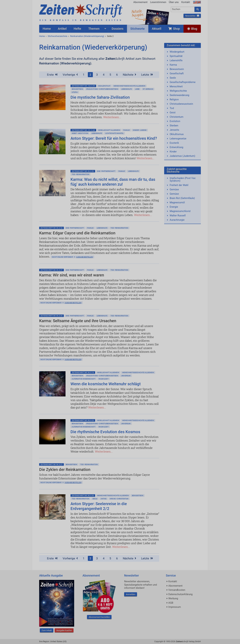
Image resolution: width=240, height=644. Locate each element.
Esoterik (174, 143)
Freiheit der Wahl (179, 185)
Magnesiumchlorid (180, 211)
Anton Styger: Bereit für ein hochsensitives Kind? (114, 138)
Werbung (173, 598)
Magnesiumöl (177, 202)
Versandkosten (177, 590)
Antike (104, 499)
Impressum (175, 607)
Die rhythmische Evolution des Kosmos (105, 432)
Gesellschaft (177, 73)
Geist (173, 113)
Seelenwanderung (179, 95)
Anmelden (131, 594)
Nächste (129, 75)
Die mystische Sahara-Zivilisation (100, 97)
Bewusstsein (177, 69)
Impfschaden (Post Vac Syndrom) (183, 179)
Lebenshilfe (127, 89)
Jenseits (174, 130)
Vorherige (70, 75)
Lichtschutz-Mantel (114, 133)
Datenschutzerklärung (180, 594)
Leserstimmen (158, 2)
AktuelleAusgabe (137, 13)
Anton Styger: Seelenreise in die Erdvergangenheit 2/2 (99, 506)
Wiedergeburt (177, 52)
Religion (174, 99)
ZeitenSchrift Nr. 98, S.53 (83, 496)
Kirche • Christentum (119, 499)
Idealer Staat (104, 86)
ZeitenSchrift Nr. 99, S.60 (51, 316)
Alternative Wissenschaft (84, 379)
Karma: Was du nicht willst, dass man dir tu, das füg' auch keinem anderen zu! (113, 182)
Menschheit (176, 86)
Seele (95, 499)
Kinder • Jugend (140, 130)
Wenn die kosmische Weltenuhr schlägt (106, 384)
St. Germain (148, 89)
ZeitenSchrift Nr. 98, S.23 (83, 420)
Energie (174, 207)
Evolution (175, 121)
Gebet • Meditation (80, 133)
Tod (172, 108)
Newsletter (192, 16)
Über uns (174, 2)
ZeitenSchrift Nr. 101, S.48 (83, 130)
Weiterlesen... (112, 117)
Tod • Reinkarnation (80, 174)
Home (42, 36)
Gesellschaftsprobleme (183, 82)
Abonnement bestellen (99, 617)
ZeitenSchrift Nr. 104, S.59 (83, 86)
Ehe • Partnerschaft (106, 171)
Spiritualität (176, 56)
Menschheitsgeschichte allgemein (129, 86)
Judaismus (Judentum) (182, 156)
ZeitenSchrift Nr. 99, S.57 (51, 270)
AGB (171, 603)
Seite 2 (110, 36)
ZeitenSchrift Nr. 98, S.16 (83, 372)
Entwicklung (176, 147)
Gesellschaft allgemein (109, 130)
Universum (126, 376)
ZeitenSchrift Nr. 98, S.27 (51, 464)
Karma (173, 65)
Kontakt (186, 2)
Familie (126, 130)
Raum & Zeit (104, 379)
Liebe (137, 89)
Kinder (173, 152)
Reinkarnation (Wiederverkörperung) (87, 36)
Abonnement (140, 2)
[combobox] (183, 9)
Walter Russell (178, 216)
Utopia (75, 92)
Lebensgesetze (178, 139)
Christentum (176, 117)
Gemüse (174, 189)
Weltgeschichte (178, 91)
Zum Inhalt (47, 630)
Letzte (147, 75)
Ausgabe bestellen (84, 257)
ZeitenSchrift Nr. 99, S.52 (83, 171)
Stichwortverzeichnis (57, 36)
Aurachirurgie (177, 220)
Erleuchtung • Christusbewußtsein (102, 89)
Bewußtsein (77, 89)
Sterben (174, 126)
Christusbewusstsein (181, 104)
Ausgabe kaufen (64, 630)
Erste (52, 75)
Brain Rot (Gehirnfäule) (182, 198)
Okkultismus (177, 134)
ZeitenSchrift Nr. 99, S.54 (51, 228)
